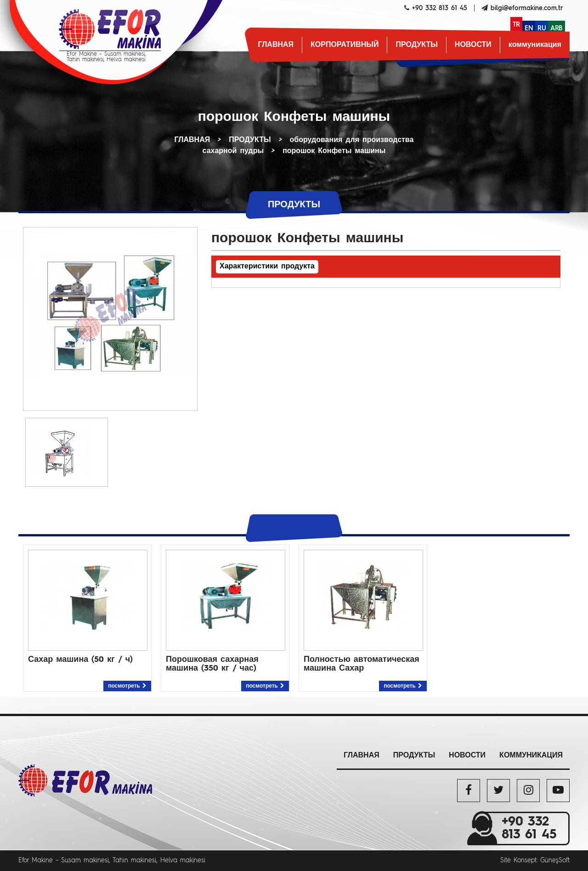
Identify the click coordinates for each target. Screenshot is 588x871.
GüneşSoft (555, 860)
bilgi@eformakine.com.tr (527, 8)
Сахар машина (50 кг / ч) (80, 660)
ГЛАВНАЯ (276, 45)
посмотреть (127, 686)
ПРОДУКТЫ (416, 45)
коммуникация (535, 45)
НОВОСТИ (473, 45)
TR (516, 25)
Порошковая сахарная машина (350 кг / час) (212, 664)
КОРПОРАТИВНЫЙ (345, 45)
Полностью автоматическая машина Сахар (362, 664)
